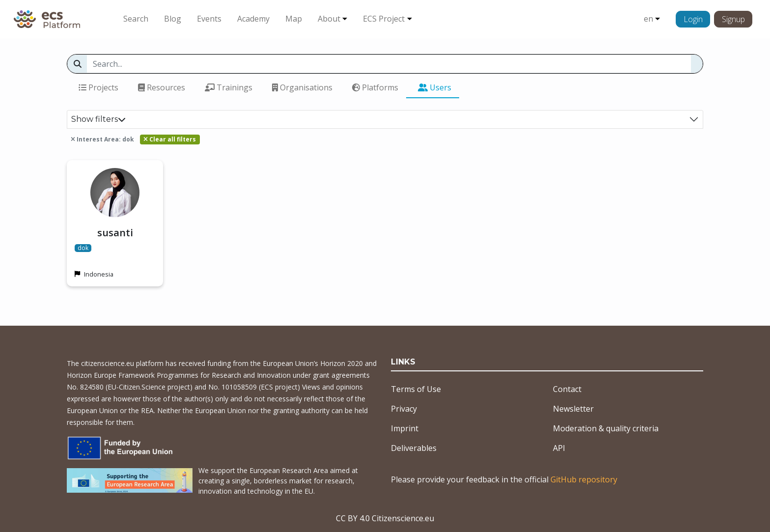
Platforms (375, 87)
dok (83, 248)
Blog (173, 19)
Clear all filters (170, 139)
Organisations (302, 87)
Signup (733, 19)
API (559, 448)
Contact (567, 389)
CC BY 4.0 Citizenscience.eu (385, 518)
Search (136, 19)
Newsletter (573, 409)
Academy (253, 19)
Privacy (404, 409)
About (329, 19)
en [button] (648, 19)
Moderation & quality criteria (606, 428)
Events (209, 19)
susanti (115, 233)
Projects (98, 87)
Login (693, 19)
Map (294, 19)
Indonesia (99, 274)
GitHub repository (584, 479)
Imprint (405, 428)
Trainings (229, 87)
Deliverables (414, 448)
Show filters (98, 119)
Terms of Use (416, 389)
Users (435, 87)
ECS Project (384, 19)
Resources (162, 87)
